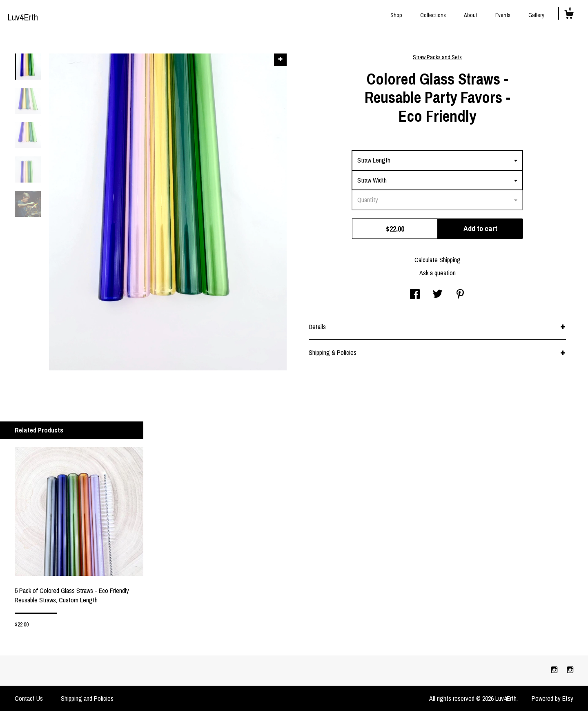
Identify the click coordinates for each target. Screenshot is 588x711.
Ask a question (438, 273)
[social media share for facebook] (415, 295)
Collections (433, 15)
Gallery (536, 15)
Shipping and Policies (87, 698)
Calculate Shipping (438, 260)
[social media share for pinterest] (460, 295)
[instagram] (555, 670)
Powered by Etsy (552, 698)
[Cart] (569, 16)
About (471, 15)
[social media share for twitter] (438, 295)
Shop (396, 15)
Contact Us (29, 698)
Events (503, 15)
